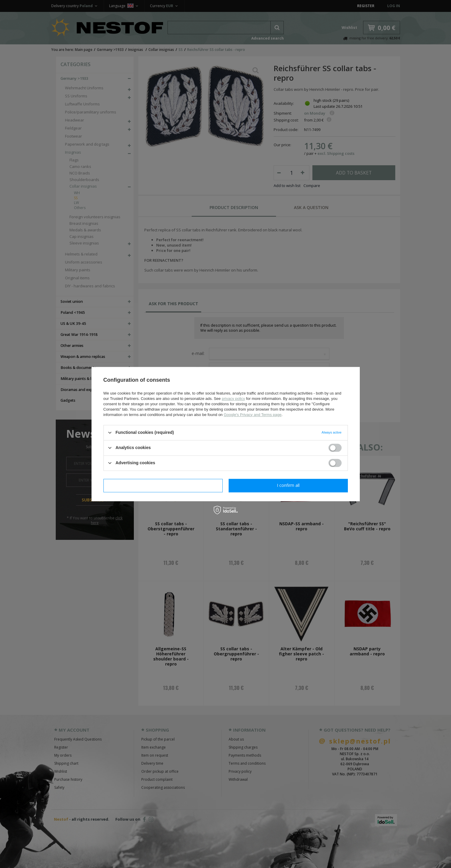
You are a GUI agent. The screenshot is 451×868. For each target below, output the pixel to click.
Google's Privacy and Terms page (252, 415)
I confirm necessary (163, 485)
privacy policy (233, 399)
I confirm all (288, 485)
